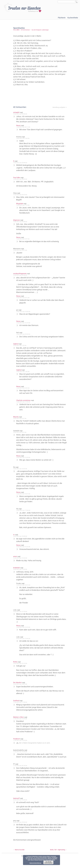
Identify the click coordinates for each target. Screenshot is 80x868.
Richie (15, 664)
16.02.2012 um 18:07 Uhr (20, 687)
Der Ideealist (18, 685)
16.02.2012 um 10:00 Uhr (23, 312)
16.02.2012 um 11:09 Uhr (20, 572)
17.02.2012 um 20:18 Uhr (20, 771)
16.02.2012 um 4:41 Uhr (20, 418)
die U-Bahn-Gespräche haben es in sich (35, 745)
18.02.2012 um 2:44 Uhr (23, 138)
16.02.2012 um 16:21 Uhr (23, 494)
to (14, 537)
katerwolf (17, 804)
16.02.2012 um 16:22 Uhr (23, 549)
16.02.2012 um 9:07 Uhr (20, 432)
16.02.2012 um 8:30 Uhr (23, 388)
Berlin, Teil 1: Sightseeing (58, 855)
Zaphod (16, 344)
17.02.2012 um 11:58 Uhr (20, 705)
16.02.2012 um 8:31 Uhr (23, 298)
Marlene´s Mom (19, 720)
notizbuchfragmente (20, 274)
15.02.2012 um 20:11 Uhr (23, 127)
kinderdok (17, 570)
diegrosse (17, 220)
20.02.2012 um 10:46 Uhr (23, 641)
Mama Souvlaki (19, 855)
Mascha (16, 417)
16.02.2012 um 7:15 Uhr (23, 205)
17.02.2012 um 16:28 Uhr (20, 754)
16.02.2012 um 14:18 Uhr (20, 614)
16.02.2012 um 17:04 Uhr (23, 510)
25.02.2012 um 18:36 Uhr (20, 827)
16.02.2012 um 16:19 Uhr (23, 323)
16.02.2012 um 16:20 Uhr (23, 457)
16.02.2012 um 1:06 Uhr (23, 372)
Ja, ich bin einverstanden (48, 862)
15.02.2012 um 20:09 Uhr (20, 179)
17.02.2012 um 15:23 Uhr (20, 743)
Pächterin (62, 18)
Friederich (17, 741)
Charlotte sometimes (24, 400)
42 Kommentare (25, 30)
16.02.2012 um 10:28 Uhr (20, 539)
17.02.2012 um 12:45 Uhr (20, 721)
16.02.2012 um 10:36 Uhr (20, 561)
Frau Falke (17, 178)
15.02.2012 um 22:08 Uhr (20, 222)
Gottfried (16, 703)
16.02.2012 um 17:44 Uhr (23, 402)
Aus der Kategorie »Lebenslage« (40, 30)
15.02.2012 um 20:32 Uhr (20, 195)
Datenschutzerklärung (35, 863)
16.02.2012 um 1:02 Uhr (20, 345)
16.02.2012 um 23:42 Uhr (23, 334)
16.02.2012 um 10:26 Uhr (20, 469)
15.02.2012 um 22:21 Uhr (20, 250)
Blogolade (20, 204)
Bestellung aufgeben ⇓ (59, 107)
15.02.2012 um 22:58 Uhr (20, 275)
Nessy (19, 125)
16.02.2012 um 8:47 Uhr (23, 239)
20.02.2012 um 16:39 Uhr (20, 805)
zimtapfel (16, 112)
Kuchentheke (73, 18)
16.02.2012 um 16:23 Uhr (23, 630)
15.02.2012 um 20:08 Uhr (20, 114)
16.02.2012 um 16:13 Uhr (20, 666)
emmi (15, 559)
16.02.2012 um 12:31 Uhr (23, 588)
